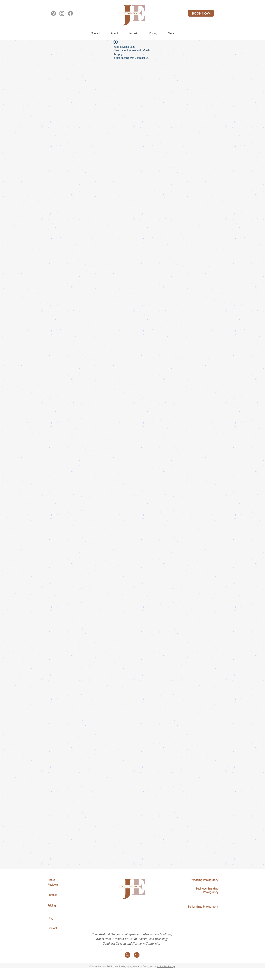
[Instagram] (62, 13)
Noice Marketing (166, 966)
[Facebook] (70, 13)
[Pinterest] (53, 13)
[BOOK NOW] (201, 13)
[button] (133, 33)
